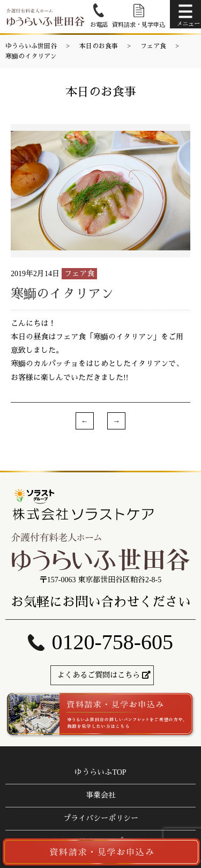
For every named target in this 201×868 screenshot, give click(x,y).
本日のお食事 (99, 46)
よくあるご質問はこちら (99, 675)
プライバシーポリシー (101, 818)
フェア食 (153, 46)
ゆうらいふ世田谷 (31, 46)
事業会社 (101, 795)
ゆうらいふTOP (100, 772)
